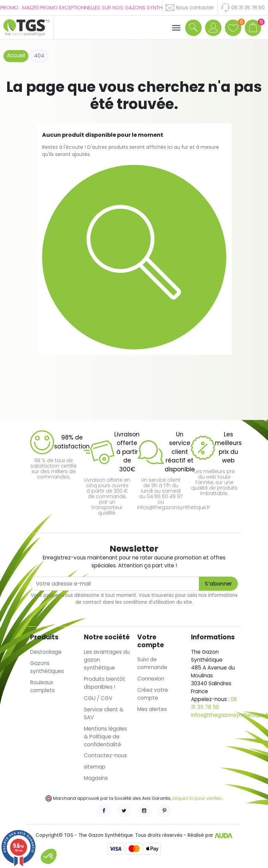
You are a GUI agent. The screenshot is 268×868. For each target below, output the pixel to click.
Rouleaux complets (42, 686)
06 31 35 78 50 (214, 703)
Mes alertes (152, 709)
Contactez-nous (105, 755)
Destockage (46, 652)
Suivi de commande (152, 663)
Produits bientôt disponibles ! (105, 683)
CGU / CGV (98, 698)
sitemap (95, 767)
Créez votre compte (153, 694)
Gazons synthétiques (47, 667)
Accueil (16, 55)
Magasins (96, 778)
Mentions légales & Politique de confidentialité (105, 737)
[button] (193, 27)
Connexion (151, 679)
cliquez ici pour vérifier (197, 798)
